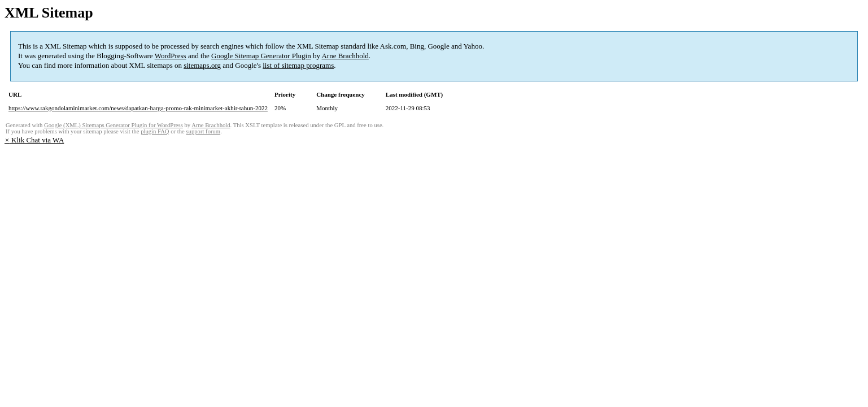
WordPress (171, 56)
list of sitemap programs (298, 65)
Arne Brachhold (345, 56)
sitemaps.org (202, 65)
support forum (203, 131)
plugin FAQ (155, 131)
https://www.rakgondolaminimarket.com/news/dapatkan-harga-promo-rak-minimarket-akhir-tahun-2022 (138, 108)
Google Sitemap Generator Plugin (261, 56)
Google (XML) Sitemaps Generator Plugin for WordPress (114, 125)
